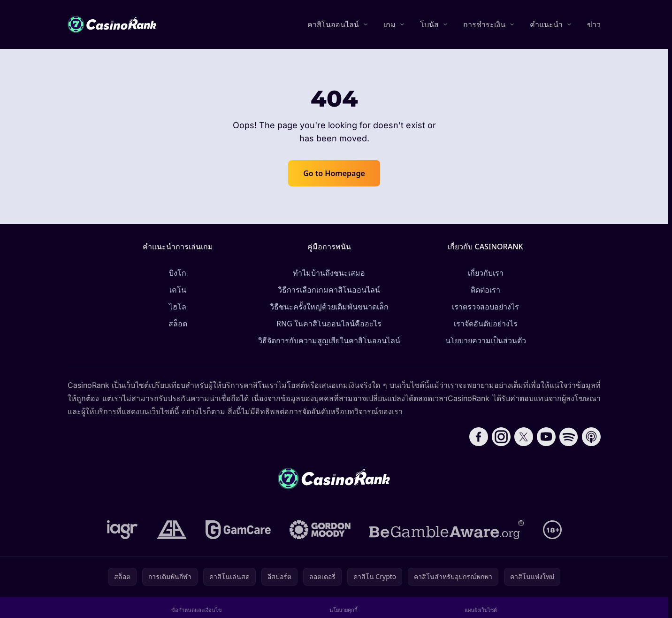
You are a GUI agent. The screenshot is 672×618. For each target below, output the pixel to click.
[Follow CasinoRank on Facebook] (479, 437)
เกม (389, 24)
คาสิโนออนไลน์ (333, 24)
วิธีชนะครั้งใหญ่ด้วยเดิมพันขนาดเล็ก (329, 307)
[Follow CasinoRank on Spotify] (569, 437)
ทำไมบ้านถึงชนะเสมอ (329, 273)
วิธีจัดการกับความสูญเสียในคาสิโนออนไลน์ (329, 340)
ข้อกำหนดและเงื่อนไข (197, 610)
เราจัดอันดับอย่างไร (486, 324)
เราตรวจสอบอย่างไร (485, 307)
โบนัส (429, 24)
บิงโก (178, 273)
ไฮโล (178, 307)
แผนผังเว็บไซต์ (481, 610)
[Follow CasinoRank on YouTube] (546, 437)
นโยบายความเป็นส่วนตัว (486, 340)
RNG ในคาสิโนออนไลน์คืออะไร (329, 324)
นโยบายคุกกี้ (344, 610)
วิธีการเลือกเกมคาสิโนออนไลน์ (329, 290)
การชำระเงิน (484, 24)
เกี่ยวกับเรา (486, 273)
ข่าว (594, 24)
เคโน (178, 290)
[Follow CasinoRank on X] (524, 437)
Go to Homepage (334, 173)
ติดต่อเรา (485, 290)
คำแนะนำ (546, 24)
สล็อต (178, 324)
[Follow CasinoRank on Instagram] (501, 437)
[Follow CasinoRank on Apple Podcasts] (591, 437)
